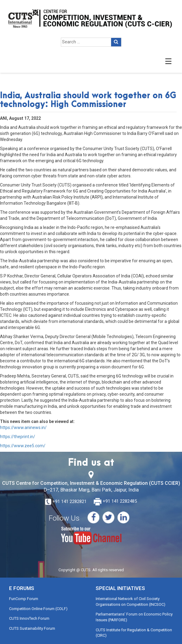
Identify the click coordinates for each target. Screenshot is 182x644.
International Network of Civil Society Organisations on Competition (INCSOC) (131, 602)
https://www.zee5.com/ (23, 446)
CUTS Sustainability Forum (32, 628)
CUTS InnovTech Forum (29, 618)
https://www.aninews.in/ (23, 428)
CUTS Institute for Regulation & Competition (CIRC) (134, 633)
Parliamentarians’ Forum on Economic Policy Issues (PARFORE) (134, 617)
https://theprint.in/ (18, 437)
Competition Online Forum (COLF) (38, 609)
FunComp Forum (24, 599)
